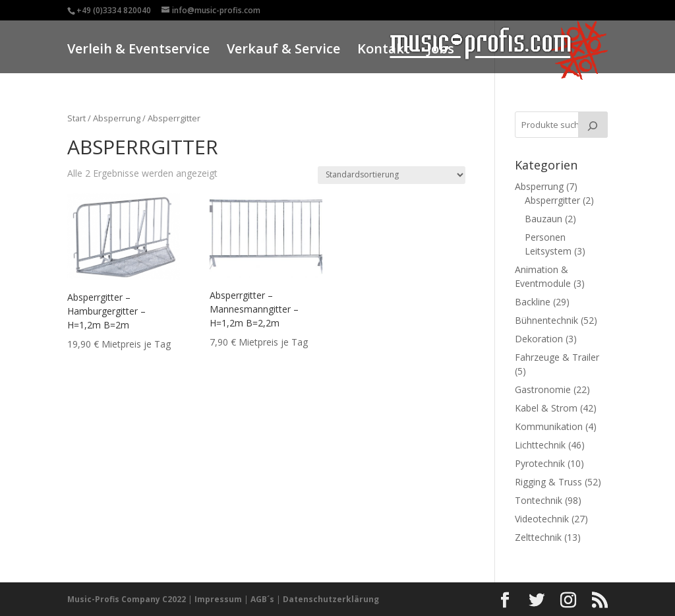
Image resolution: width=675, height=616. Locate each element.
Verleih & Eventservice (138, 50)
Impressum (218, 599)
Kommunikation (549, 426)
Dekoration (539, 339)
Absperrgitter (552, 200)
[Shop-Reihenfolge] (392, 175)
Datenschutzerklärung (331, 599)
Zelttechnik (538, 537)
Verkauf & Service (283, 50)
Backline (533, 302)
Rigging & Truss (548, 482)
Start (76, 118)
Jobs (441, 50)
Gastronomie (543, 389)
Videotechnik (542, 519)
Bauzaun (543, 219)
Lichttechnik (540, 445)
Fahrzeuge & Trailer (557, 357)
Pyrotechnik (540, 463)
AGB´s (262, 599)
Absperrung (117, 118)
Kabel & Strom (546, 408)
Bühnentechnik (546, 320)
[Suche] (593, 125)
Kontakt (384, 50)
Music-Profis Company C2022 (128, 599)
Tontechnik (539, 500)
